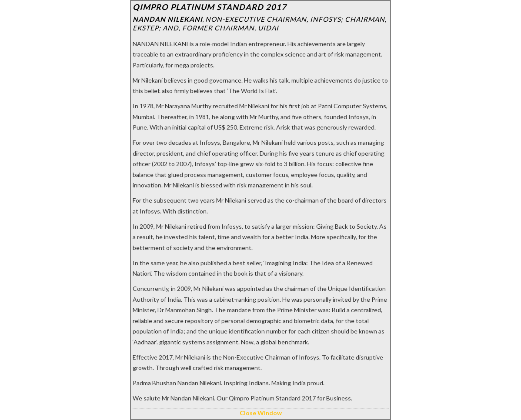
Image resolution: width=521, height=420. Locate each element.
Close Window (261, 413)
